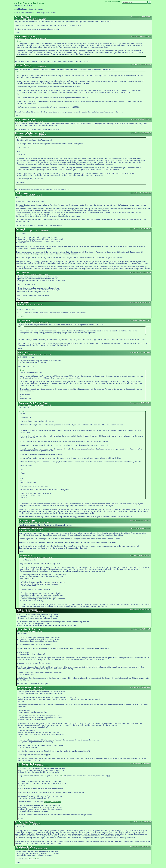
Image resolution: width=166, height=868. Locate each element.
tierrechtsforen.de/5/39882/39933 (141, 133)
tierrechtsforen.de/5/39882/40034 (141, 272)
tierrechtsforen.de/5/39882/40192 (140, 529)
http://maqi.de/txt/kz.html (52, 802)
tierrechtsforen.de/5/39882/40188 (140, 352)
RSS (119, 2)
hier (21, 317)
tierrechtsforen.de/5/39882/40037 (140, 610)
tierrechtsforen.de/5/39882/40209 (140, 847)
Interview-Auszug (34, 859)
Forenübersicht (111, 2)
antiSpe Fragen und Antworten (29, 3)
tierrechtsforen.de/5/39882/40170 (140, 764)
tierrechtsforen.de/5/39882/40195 (141, 822)
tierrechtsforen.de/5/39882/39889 (141, 65)
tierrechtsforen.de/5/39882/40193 (140, 555)
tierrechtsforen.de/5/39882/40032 (141, 229)
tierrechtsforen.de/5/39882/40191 (140, 520)
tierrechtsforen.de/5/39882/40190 (140, 403)
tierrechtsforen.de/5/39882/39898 (141, 119)
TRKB (61, 776)
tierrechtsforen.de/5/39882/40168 (140, 629)
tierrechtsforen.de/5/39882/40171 (140, 320)
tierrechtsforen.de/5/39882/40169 (140, 687)
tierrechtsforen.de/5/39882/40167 (140, 303)
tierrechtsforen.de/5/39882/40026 (141, 193)
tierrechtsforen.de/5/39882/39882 (141, 17)
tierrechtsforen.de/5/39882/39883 (141, 36)
